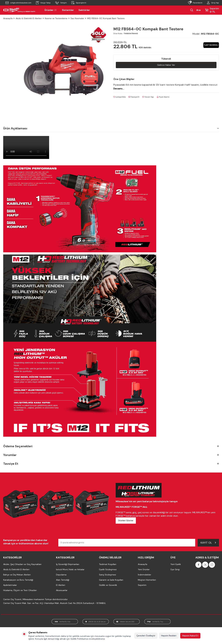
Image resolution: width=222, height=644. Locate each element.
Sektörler (84, 10)
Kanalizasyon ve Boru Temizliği (18, 580)
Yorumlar (111, 455)
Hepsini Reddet (169, 636)
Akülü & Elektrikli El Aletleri (29, 18)
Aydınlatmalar (10, 585)
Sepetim (142, 585)
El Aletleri (61, 585)
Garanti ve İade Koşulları (111, 580)
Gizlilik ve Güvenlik (108, 585)
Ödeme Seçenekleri (111, 446)
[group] (64, 70)
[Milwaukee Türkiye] (19, 10)
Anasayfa (8, 18)
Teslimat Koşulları (108, 564)
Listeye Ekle (119, 97)
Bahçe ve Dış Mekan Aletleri (17, 575)
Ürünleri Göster (126, 520)
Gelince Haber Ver (166, 65)
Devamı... (119, 89)
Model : (206, 34)
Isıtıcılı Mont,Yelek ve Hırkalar (70, 569)
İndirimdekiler (145, 575)
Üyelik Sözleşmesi (108, 569)
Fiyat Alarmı (163, 97)
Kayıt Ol (208, 542)
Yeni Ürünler (144, 569)
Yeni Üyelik (176, 564)
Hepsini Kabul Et (190, 636)
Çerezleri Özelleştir (146, 636)
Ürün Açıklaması (111, 128)
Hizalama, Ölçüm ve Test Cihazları (20, 590)
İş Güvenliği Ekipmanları (68, 564)
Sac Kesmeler (77, 18)
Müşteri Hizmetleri (147, 580)
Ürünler (51, 10)
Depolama (61, 575)
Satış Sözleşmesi (107, 575)
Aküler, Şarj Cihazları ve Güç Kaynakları (22, 564)
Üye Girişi (175, 569)
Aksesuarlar (62, 590)
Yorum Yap (148, 97)
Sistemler (68, 10)
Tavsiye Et (134, 97)
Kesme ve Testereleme (56, 18)
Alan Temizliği (63, 580)
